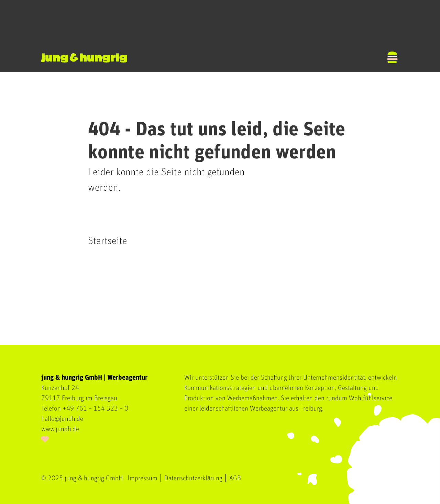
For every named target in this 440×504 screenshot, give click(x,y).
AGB (235, 478)
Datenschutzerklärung (193, 478)
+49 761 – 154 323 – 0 (95, 408)
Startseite (108, 241)
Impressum (142, 478)
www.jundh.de (60, 429)
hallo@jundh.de (62, 419)
